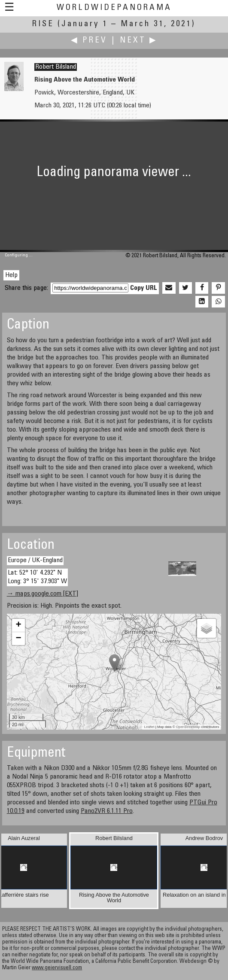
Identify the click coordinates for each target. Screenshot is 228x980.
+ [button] (19, 625)
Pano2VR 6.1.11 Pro (107, 811)
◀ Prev (89, 41)
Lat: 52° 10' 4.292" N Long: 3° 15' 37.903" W (37, 577)
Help (11, 275)
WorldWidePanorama (114, 8)
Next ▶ (139, 41)
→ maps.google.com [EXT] (43, 594)
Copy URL (144, 288)
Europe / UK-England (35, 560)
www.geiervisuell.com (57, 968)
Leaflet (149, 727)
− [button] (19, 639)
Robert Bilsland (56, 67)
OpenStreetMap (188, 727)
